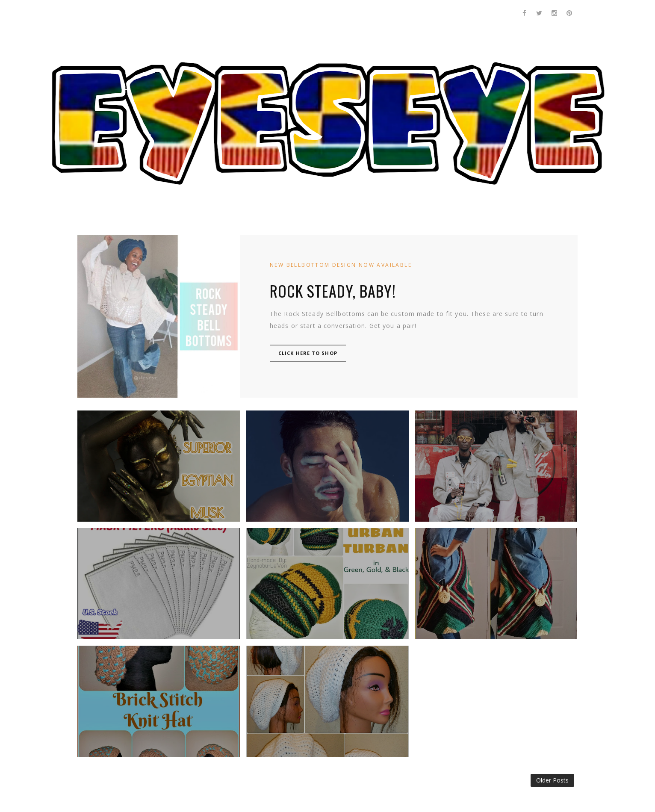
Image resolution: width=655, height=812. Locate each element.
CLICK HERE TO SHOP (308, 353)
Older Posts (552, 780)
